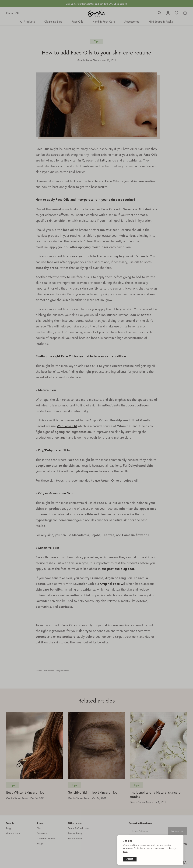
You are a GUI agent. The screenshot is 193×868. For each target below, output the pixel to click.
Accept (130, 859)
